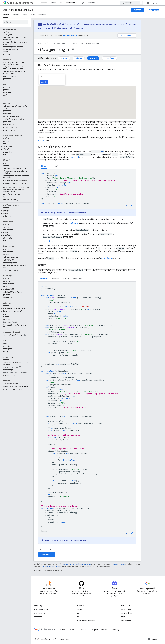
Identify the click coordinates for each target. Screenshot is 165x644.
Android (80, 610)
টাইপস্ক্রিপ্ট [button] (44, 166)
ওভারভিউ (43, 3)
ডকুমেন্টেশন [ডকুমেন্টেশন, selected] (70, 3)
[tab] (44, 166)
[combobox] (132, 3)
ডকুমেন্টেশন (73, 43)
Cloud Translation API (70, 35)
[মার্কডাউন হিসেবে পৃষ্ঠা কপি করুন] (73, 49)
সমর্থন (123, 617)
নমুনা (25, 15)
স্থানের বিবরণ (74, 157)
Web (5, 10)
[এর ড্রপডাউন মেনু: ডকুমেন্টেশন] (77, 3)
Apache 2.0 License (118, 564)
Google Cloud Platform (99, 630)
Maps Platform (20, 3)
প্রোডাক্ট (53, 3)
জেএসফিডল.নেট (47, 555)
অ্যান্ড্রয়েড (64, 58)
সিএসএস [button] (66, 279)
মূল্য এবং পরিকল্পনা (128, 610)
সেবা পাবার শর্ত (126, 621)
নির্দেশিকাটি (78, 213)
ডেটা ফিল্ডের (73, 223)
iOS (79, 613)
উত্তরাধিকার (42, 15)
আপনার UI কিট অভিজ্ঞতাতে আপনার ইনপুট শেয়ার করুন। (65, 28)
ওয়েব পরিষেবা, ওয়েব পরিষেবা (88, 621)
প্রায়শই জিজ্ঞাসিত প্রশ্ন (41, 610)
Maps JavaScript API (22, 10)
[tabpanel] (87, 192)
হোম (39, 43)
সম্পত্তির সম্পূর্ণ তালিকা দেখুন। (50, 241)
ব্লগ (83, 3)
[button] (15, 130)
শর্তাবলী (36, 639)
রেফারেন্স (16, 15)
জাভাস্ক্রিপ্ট (93, 58)
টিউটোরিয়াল (38, 617)
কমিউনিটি (92, 3)
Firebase (83, 630)
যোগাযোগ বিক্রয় (154, 10)
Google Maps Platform (59, 43)
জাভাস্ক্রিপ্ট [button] (55, 166)
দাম (61, 3)
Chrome (73, 630)
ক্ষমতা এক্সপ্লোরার (39, 613)
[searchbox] (15, 22)
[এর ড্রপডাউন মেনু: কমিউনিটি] (98, 3)
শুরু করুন (138, 10)
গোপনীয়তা (45, 639)
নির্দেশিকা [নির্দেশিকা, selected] (6, 15)
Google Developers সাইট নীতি (52, 566)
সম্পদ (33, 15)
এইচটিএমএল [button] (77, 279)
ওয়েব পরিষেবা (109, 58)
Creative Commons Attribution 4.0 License (77, 564)
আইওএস (79, 58)
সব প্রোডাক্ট (116, 630)
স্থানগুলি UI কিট (48, 24)
